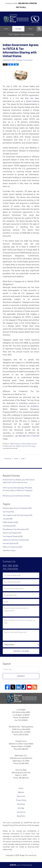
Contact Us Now (21, 651)
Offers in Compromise (12, 547)
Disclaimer (21, 804)
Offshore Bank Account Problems (17, 508)
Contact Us (21, 812)
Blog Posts (21, 816)
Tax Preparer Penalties (13, 536)
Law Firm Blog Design (21, 865)
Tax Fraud (8, 512)
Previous (7, 458)
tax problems (33, 406)
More (31, 29)
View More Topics (9, 550)
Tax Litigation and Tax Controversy (24, 446)
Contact (18, 29)
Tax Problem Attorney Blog (21, 19)
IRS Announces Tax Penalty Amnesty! (17, 496)
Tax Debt (7, 519)
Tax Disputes (9, 526)
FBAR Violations (15, 444)
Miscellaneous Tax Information (16, 529)
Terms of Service (28, 825)
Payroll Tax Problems (12, 533)
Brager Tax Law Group (28, 855)
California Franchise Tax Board (16, 540)
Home (6, 29)
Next (24, 458)
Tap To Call (21, 7)
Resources (21, 796)
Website (21, 792)
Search (21, 676)
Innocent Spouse (10, 543)
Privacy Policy (21, 800)
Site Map (21, 808)
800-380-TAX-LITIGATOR (29, 436)
